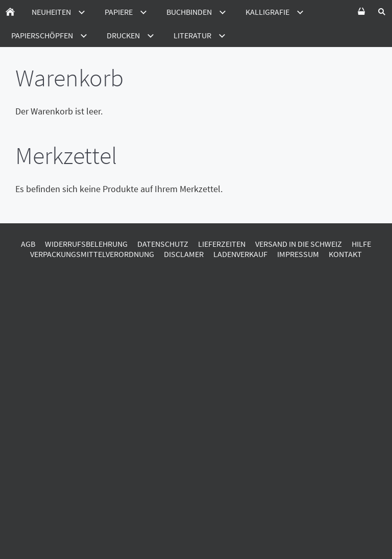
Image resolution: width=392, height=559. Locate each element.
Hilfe (361, 244)
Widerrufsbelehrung (86, 244)
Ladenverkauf (240, 254)
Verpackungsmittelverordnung (92, 254)
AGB (28, 244)
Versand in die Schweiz (299, 244)
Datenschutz (163, 244)
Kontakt (345, 254)
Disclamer (184, 254)
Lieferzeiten (222, 244)
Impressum (298, 254)
